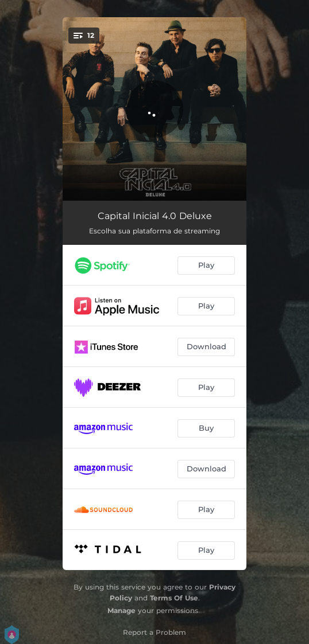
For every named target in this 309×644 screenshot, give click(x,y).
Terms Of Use (174, 598)
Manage (121, 610)
